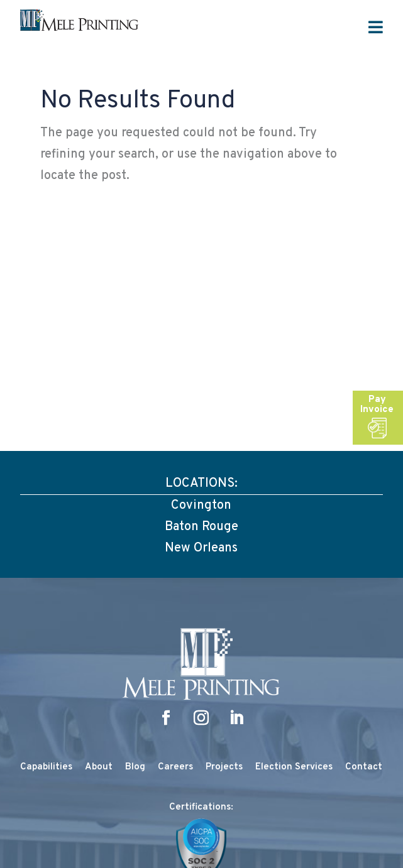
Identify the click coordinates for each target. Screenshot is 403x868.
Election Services (294, 767)
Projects (224, 767)
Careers (175, 767)
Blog (135, 767)
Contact (364, 767)
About (99, 767)
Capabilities (46, 767)
